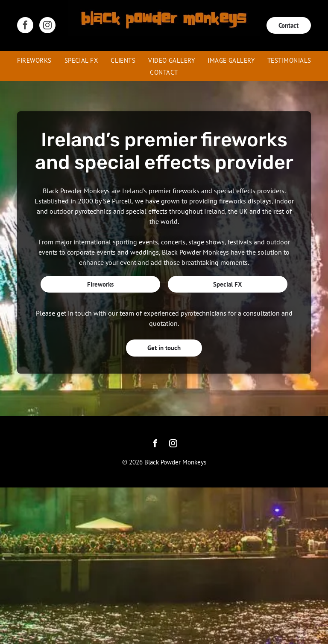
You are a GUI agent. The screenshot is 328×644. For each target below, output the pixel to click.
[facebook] (25, 26)
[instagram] (47, 26)
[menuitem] (34, 60)
